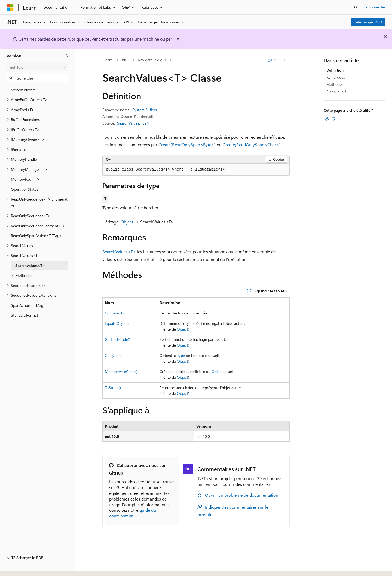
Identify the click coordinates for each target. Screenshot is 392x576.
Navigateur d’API (152, 60)
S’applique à (336, 92)
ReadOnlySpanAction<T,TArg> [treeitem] (36, 236)
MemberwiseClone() (121, 372)
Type (181, 355)
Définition (335, 70)
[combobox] (37, 67)
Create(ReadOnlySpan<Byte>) (187, 145)
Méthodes (335, 84)
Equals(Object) (117, 323)
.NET (125, 60)
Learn (108, 60)
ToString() (113, 388)
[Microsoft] (10, 7)
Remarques (336, 77)
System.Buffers (145, 110)
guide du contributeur (133, 513)
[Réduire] (67, 56)
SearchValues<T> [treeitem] (30, 266)
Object (127, 222)
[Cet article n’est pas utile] (333, 119)
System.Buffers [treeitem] (23, 90)
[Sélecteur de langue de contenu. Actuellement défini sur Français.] (19, 567)
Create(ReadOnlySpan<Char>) (252, 145)
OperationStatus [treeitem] (25, 189)
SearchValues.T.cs (132, 123)
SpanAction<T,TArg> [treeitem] (28, 305)
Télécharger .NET (368, 22)
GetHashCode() (117, 339)
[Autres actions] (285, 60)
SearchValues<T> (119, 252)
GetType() (113, 355)
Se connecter (374, 7)
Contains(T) (114, 313)
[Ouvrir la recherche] (356, 7)
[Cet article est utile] (327, 119)
